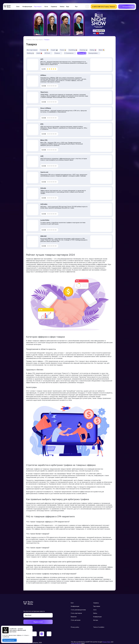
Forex (62, 46)
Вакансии (74, 613)
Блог (18, 7)
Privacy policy (75, 623)
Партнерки (38, 7)
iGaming (83, 46)
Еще (68, 7)
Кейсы (62, 7)
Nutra (101, 46)
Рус (76, 7)
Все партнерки (32, 46)
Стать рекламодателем (78, 606)
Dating (92, 46)
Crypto (53, 46)
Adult (38, 50)
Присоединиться (9, 640)
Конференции (27, 7)
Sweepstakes (93, 50)
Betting (29, 50)
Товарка (81, 50)
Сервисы (54, 7)
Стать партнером (76, 610)
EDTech (47, 50)
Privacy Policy (107, 638)
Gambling (72, 46)
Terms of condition (99, 623)
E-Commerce (69, 50)
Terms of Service (76, 640)
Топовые (43, 46)
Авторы (96, 616)
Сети (46, 7)
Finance (57, 50)
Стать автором (76, 616)
